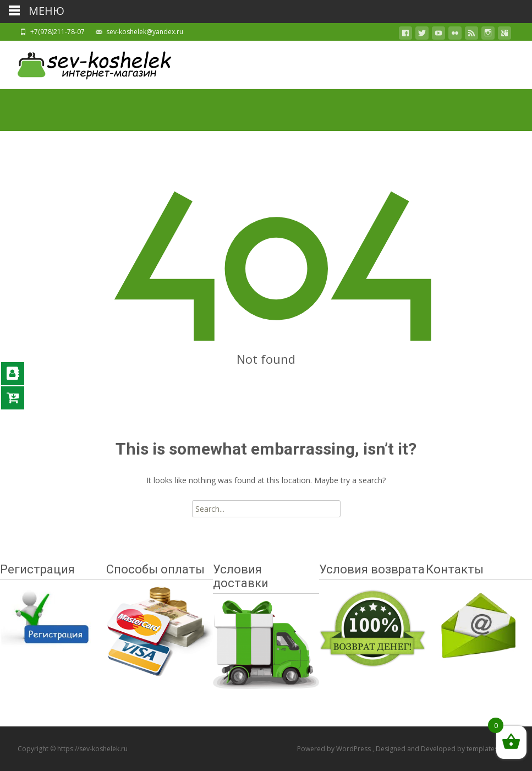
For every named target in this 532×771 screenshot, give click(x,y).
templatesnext (489, 749)
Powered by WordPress (335, 749)
